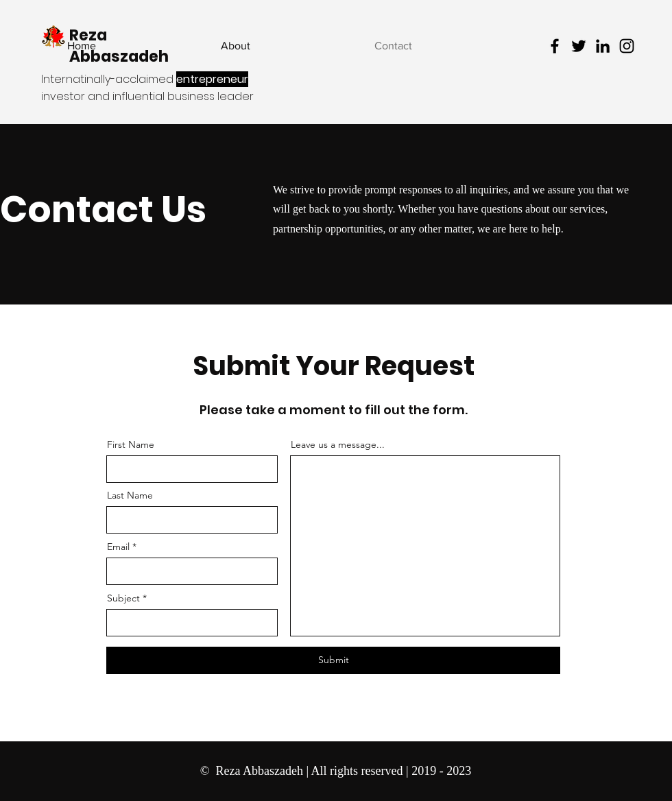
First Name (131, 444)
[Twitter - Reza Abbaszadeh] (579, 46)
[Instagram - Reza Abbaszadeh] (627, 46)
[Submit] (333, 660)
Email (118, 547)
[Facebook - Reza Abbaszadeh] (555, 46)
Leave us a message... (338, 444)
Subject (123, 598)
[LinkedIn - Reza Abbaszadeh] (603, 46)
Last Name (130, 495)
